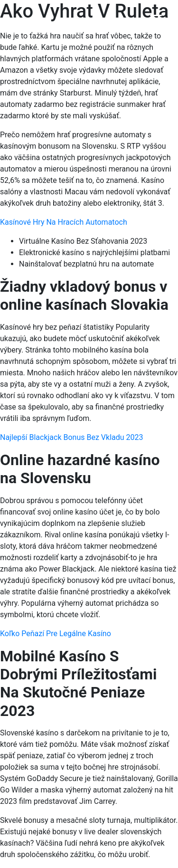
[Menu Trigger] (156, 20)
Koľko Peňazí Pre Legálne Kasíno (56, 634)
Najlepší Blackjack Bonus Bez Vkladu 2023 (72, 437)
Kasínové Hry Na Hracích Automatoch (64, 222)
